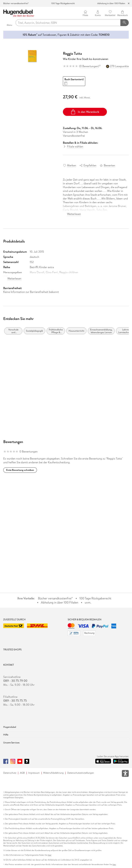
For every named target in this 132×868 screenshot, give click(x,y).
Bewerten (109, 165)
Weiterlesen (74, 214)
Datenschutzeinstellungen (81, 773)
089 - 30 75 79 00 (15, 681)
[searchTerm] (68, 23)
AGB (22, 773)
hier (50, 855)
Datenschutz (10, 773)
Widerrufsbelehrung (53, 773)
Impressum (34, 773)
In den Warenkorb (85, 112)
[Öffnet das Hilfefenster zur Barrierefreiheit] (125, 774)
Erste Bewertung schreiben (20, 470)
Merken (72, 165)
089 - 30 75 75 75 (15, 701)
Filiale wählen (75, 146)
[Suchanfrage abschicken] (125, 23)
